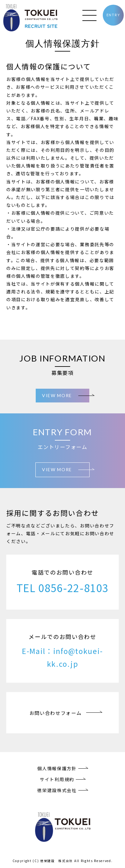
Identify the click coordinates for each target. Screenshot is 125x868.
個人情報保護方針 (57, 771)
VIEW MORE (57, 395)
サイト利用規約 (57, 782)
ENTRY (113, 15)
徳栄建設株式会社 (57, 793)
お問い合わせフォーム (55, 714)
